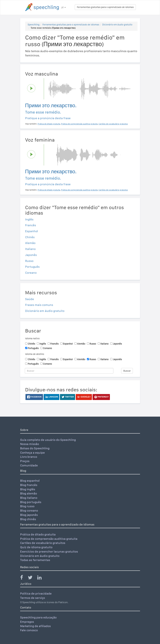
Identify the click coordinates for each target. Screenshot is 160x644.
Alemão (30, 243)
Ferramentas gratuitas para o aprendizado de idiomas (105, 7)
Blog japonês (29, 515)
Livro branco (29, 457)
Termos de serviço (33, 598)
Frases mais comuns (39, 305)
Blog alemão (29, 493)
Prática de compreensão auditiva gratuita (49, 539)
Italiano (30, 249)
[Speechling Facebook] (24, 578)
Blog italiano (29, 498)
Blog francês (29, 485)
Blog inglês (28, 489)
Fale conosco (29, 630)
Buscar (127, 371)
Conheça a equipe (32, 453)
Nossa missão (30, 444)
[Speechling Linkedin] (42, 578)
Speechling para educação (38, 617)
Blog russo (27, 506)
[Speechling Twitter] (32, 578)
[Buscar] (69, 371)
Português (32, 267)
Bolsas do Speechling (35, 448)
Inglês (29, 219)
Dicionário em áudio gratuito (117, 25)
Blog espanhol (30, 481)
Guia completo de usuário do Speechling (48, 440)
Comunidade (29, 465)
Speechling (34, 25)
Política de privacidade (36, 593)
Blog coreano (29, 510)
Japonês (31, 255)
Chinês (30, 237)
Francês (31, 225)
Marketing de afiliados (35, 626)
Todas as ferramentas (35, 560)
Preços (25, 461)
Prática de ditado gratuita (38, 534)
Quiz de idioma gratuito (36, 547)
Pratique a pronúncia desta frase (48, 118)
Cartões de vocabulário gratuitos (43, 543)
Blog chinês (28, 519)
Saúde (30, 299)
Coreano (31, 273)
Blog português (31, 502)
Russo (29, 261)
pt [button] (64, 7)
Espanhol (32, 231)
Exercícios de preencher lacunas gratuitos (49, 551)
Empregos (27, 622)
